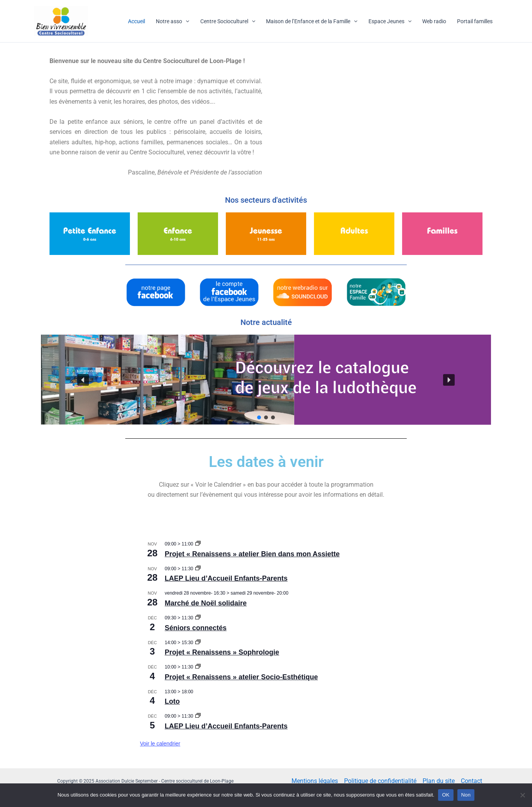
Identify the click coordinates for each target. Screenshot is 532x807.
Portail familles (475, 21)
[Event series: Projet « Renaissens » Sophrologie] (198, 643)
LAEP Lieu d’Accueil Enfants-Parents (226, 578)
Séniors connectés (196, 628)
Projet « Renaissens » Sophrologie (222, 652)
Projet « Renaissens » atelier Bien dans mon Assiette (252, 554)
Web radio (434, 21)
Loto (172, 701)
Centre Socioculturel (228, 21)
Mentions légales (315, 781)
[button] (266, 380)
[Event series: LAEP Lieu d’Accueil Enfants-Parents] (198, 569)
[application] (186, 21)
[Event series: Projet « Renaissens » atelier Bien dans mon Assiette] (198, 544)
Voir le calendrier (160, 744)
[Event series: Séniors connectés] (198, 618)
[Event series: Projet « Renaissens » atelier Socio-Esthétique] (198, 667)
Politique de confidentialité (380, 781)
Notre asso (172, 21)
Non (466, 795)
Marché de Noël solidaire (206, 603)
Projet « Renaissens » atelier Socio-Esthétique (241, 677)
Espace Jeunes (390, 21)
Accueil (136, 21)
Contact (471, 781)
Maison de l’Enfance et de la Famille (312, 21)
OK (446, 795)
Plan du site (439, 781)
